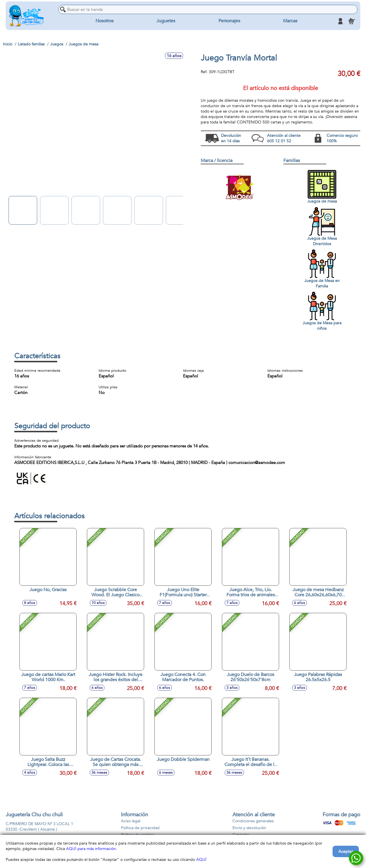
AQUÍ (201, 860)
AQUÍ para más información (91, 849)
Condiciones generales (253, 821)
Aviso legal (131, 821)
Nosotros (105, 21)
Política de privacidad (140, 828)
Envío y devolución (249, 828)
